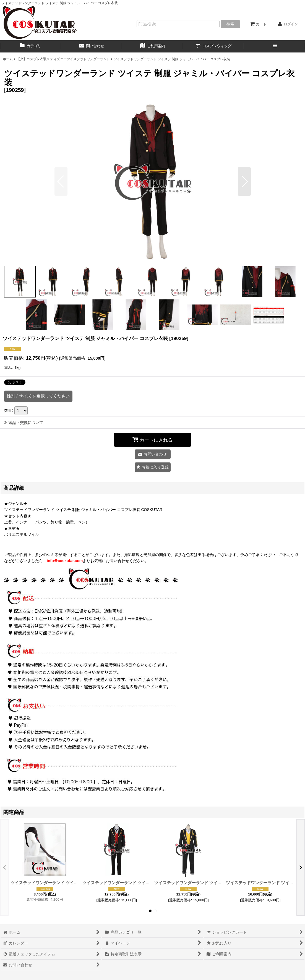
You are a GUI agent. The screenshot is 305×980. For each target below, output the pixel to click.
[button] (274, 46)
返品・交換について (24, 423)
